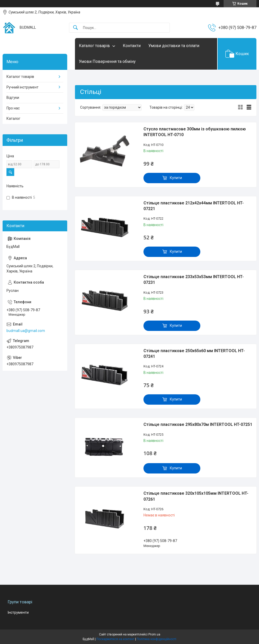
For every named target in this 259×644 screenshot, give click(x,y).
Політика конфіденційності (157, 639)
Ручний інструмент (22, 87)
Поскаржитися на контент (115, 639)
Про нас (13, 108)
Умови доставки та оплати (174, 46)
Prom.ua (154, 634)
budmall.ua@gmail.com (26, 331)
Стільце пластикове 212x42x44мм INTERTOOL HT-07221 (194, 206)
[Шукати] (75, 28)
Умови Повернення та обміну (107, 61)
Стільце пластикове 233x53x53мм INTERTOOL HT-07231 (194, 280)
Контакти (132, 46)
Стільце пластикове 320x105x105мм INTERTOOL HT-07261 (196, 496)
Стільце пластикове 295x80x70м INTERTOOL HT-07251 (198, 424)
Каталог (13, 119)
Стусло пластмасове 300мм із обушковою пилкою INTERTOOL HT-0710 (195, 132)
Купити (176, 178)
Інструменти (18, 612)
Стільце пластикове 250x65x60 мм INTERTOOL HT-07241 (194, 354)
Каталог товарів (94, 46)
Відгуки (13, 98)
